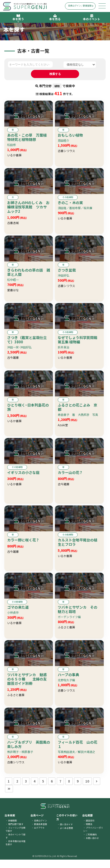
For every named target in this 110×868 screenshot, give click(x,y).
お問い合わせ (92, 847)
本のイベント (92, 18)
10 (87, 790)
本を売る (55, 18)
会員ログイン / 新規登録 (81, 6)
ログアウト (39, 836)
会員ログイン (41, 829)
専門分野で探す (16, 833)
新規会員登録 (41, 833)
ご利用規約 (91, 843)
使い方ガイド (66, 833)
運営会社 (90, 829)
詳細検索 (12, 829)
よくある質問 (66, 836)
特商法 (89, 833)
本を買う (18, 18)
